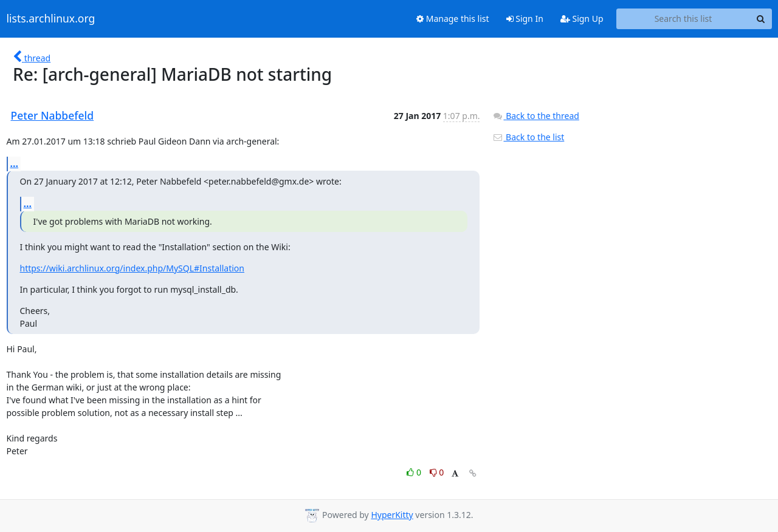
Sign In (525, 19)
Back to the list (528, 137)
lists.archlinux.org (51, 19)
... (15, 163)
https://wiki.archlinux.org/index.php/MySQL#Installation (133, 268)
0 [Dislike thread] (437, 472)
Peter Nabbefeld (53, 115)
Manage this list (453, 19)
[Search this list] (683, 19)
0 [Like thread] (415, 472)
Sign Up (582, 19)
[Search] (761, 19)
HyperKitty (392, 515)
